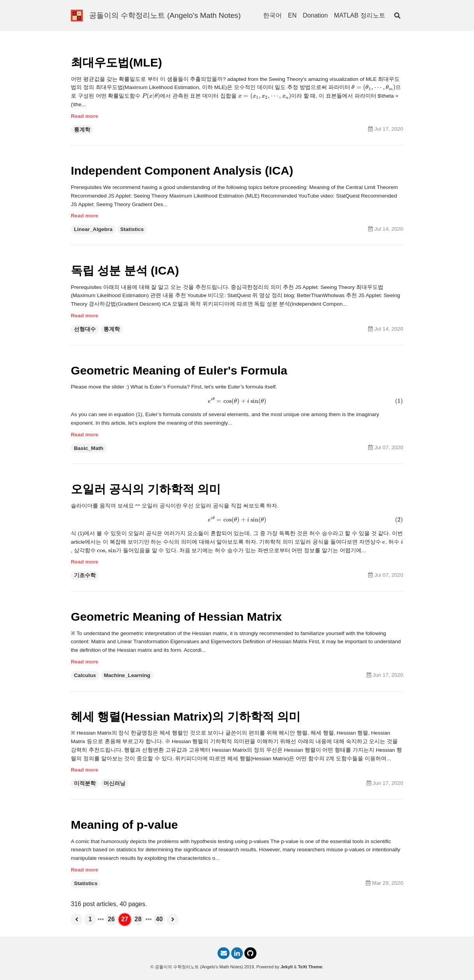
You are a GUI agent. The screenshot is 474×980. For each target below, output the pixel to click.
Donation (315, 15)
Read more (84, 116)
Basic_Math (89, 448)
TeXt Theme (310, 967)
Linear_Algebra (93, 229)
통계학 (82, 130)
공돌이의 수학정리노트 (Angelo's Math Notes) (165, 15)
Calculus (85, 675)
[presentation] (373, 88)
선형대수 (85, 329)
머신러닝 (114, 783)
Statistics (132, 229)
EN (292, 15)
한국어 (272, 15)
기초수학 (85, 575)
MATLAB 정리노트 (359, 15)
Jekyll (287, 967)
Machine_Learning (127, 675)
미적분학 (85, 783)
